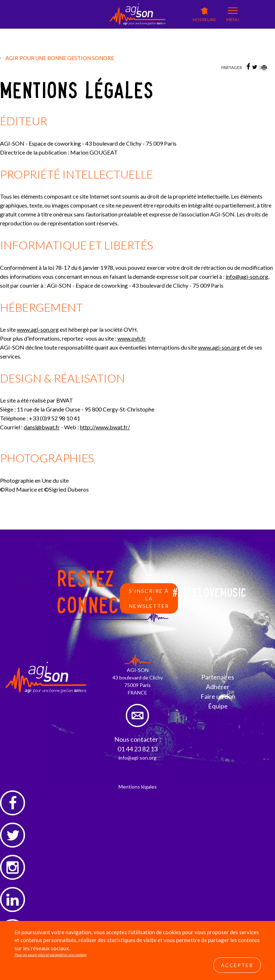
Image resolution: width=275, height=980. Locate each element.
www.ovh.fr (132, 338)
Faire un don (218, 696)
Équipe (218, 706)
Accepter (237, 965)
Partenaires (218, 677)
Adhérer (218, 687)
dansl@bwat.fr (42, 427)
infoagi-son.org (247, 276)
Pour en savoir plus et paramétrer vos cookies (50, 955)
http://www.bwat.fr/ (105, 427)
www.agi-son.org (38, 329)
